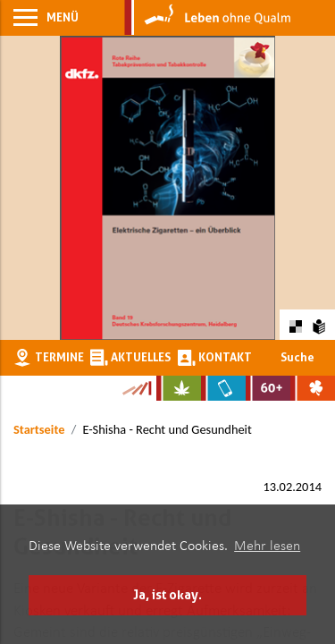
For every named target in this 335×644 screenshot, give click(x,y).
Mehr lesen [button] (267, 547)
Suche (297, 357)
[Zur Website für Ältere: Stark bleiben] (268, 388)
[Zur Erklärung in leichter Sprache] (319, 324)
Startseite (39, 429)
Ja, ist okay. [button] (167, 594)
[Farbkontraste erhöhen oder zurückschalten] (295, 324)
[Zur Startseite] (208, 18)
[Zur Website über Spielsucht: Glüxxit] (313, 388)
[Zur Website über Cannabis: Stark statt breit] (179, 388)
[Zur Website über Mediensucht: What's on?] (223, 388)
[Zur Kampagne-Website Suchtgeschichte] (136, 388)
